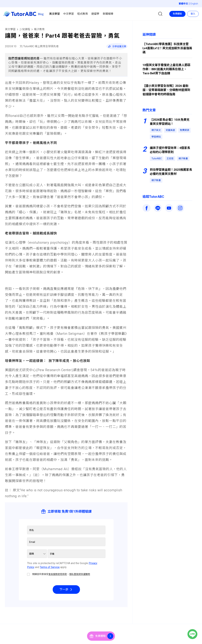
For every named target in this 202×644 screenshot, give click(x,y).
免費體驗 (177, 14)
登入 (193, 14)
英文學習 (10, 29)
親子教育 (39, 29)
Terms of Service (50, 567)
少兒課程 (25, 29)
